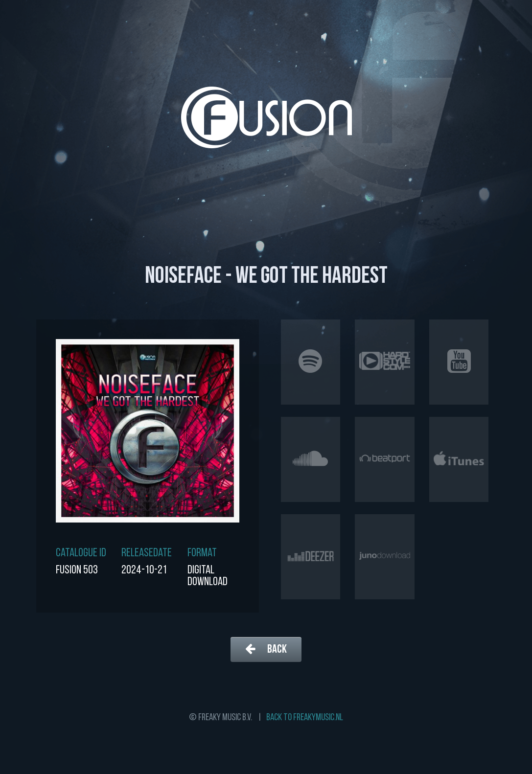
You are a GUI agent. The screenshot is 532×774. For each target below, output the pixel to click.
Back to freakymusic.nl (305, 718)
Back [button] (266, 649)
